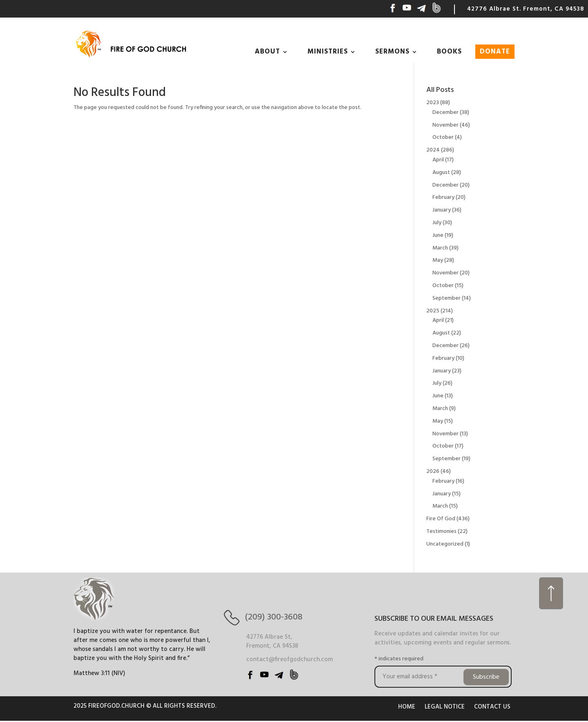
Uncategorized (445, 544)
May (438, 260)
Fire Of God (441, 519)
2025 (433, 311)
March (440, 248)
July (437, 223)
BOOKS (449, 52)
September (447, 298)
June (438, 235)
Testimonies (441, 531)
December (445, 113)
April (438, 160)
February (443, 197)
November (445, 125)
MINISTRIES (328, 52)
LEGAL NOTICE (445, 707)
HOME (407, 707)
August (441, 173)
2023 (433, 103)
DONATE (495, 52)
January (442, 210)
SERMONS (392, 52)
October (443, 137)
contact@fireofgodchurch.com (290, 660)
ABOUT (267, 52)
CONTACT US (492, 707)
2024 (433, 150)
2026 (433, 471)
